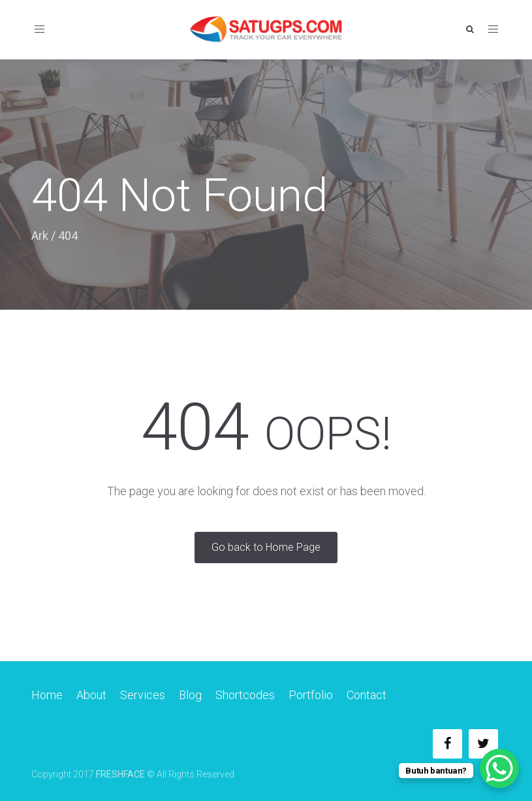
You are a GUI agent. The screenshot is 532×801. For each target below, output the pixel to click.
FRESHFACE (120, 774)
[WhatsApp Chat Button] (499, 768)
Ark (40, 236)
